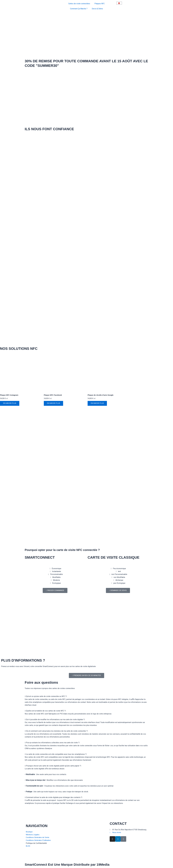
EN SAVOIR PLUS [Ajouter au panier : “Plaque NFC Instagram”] (10, 404)
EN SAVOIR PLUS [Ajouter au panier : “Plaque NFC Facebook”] (54, 404)
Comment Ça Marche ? (79, 9)
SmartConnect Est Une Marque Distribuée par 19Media (70, 864)
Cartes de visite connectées (79, 4)
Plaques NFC (100, 4)
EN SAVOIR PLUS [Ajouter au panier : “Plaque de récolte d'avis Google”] (98, 404)
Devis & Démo (97, 9)
